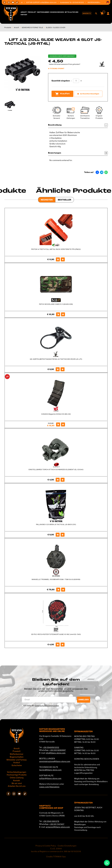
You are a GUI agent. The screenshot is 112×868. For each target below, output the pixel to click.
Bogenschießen (57, 12)
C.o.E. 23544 (56, 849)
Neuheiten (47, 200)
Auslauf (17, 763)
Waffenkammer (43, 12)
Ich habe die (41, 706)
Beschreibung (78, 125)
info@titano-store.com (56, 753)
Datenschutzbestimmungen (47, 706)
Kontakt (17, 780)
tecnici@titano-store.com (50, 770)
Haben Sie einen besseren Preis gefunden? (65, 64)
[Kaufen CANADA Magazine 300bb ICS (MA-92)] (58, 424)
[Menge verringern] (71, 81)
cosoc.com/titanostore (49, 787)
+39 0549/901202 (51, 747)
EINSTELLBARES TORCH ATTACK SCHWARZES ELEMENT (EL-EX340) (56, 470)
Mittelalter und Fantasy (17, 760)
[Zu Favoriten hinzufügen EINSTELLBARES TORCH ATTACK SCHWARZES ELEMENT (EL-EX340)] (63, 480)
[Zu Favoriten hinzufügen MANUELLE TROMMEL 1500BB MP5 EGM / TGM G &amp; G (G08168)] (63, 590)
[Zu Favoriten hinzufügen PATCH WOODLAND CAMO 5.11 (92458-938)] (63, 314)
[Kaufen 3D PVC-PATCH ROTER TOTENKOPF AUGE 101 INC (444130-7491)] (58, 645)
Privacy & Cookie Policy (46, 846)
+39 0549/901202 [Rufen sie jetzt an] (79, 2)
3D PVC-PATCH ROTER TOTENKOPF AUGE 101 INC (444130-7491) (56, 634)
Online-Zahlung (17, 778)
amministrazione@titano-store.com (55, 761)
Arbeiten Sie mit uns (17, 786)
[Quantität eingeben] (76, 81)
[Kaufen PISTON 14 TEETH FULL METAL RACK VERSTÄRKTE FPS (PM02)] (58, 259)
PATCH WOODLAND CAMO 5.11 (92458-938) (56, 304)
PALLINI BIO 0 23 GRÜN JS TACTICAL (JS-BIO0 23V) (56, 524)
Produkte (8, 28)
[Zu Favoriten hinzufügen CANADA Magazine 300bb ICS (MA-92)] (63, 424)
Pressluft (32, 12)
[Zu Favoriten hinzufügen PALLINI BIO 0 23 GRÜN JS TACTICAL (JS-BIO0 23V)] (63, 535)
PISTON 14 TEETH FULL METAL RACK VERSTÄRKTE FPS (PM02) (56, 249)
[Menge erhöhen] (81, 81)
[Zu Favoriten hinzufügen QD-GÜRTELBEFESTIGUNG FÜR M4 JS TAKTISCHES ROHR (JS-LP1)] (63, 369)
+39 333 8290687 (58, 750)
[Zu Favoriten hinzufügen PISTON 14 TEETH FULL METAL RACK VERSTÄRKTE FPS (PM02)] (63, 259)
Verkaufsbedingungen (17, 772)
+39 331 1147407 (57, 824)
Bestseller (65, 200)
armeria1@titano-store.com (58, 827)
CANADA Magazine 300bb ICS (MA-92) (56, 414)
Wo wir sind (17, 783)
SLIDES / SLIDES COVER (56, 28)
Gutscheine (17, 765)
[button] (108, 2)
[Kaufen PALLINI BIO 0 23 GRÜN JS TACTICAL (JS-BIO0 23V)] (58, 535)
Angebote (87, 13)
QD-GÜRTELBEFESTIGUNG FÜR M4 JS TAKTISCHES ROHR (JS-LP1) (56, 359)
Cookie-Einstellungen (67, 846)
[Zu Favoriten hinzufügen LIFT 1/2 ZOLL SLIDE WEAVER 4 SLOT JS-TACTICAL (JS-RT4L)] (88, 94)
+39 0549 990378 (51, 821)
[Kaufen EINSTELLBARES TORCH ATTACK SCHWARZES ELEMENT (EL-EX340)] (58, 480)
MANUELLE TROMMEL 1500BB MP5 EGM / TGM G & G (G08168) (56, 579)
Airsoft (24, 12)
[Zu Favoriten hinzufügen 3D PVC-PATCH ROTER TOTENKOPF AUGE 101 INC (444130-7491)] (63, 645)
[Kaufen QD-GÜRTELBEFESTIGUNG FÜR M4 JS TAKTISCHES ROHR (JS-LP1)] (58, 369)
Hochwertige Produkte (17, 775)
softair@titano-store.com (50, 2)
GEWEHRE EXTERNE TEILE (32, 28)
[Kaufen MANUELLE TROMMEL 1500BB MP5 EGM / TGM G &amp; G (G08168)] (58, 590)
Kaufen (62, 94)
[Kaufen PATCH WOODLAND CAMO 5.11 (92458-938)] (58, 314)
